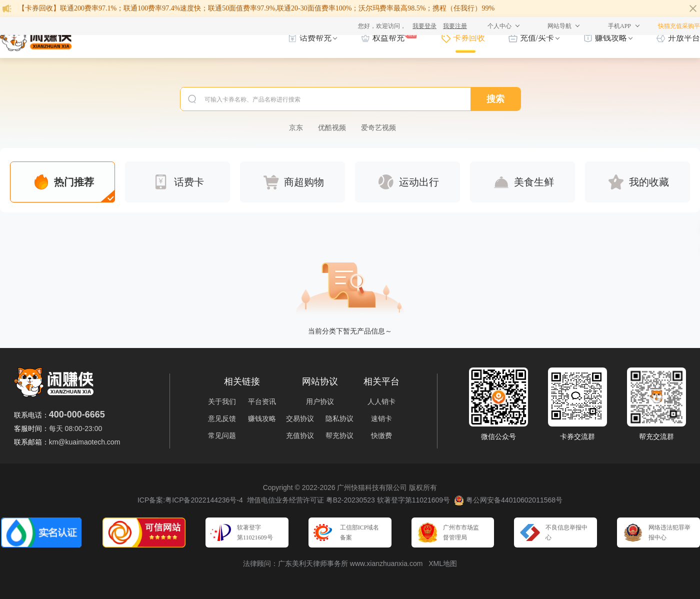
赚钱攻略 (611, 38)
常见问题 (222, 435)
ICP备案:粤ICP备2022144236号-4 (190, 500)
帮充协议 (339, 435)
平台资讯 (262, 401)
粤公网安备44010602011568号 (508, 500)
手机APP (619, 26)
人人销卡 (381, 401)
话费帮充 (315, 38)
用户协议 (320, 401)
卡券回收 (469, 38)
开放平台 (684, 38)
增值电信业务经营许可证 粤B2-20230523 (311, 500)
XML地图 (443, 563)
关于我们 (222, 401)
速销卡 (381, 418)
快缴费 (381, 435)
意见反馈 (222, 418)
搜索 (495, 99)
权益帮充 (388, 36)
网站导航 (559, 26)
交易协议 (300, 418)
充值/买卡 (537, 38)
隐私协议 (339, 418)
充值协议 (300, 435)
